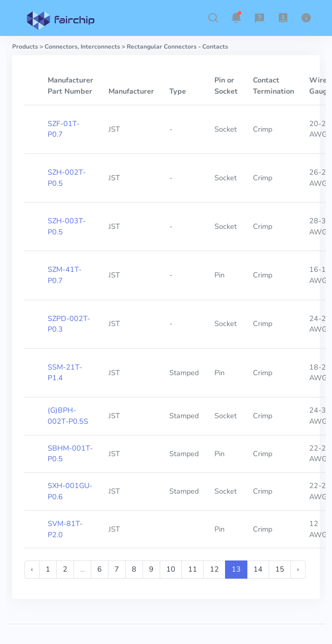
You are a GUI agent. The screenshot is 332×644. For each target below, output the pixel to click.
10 (171, 569)
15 (280, 569)
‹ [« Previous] (32, 569)
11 (193, 569)
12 (214, 569)
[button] (213, 18)
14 (258, 569)
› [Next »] (298, 569)
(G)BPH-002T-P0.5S (68, 416)
